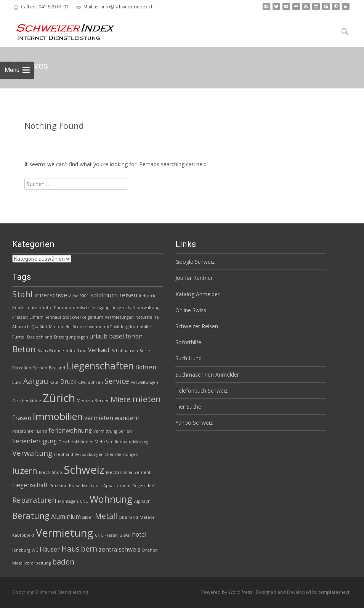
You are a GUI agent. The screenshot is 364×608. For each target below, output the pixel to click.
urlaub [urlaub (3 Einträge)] (99, 336)
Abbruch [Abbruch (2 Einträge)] (21, 327)
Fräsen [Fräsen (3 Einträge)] (22, 418)
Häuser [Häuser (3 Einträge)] (50, 549)
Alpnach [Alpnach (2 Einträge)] (142, 501)
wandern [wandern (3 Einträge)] (127, 418)
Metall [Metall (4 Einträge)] (106, 516)
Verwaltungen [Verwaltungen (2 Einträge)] (144, 382)
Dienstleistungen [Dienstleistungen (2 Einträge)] (122, 454)
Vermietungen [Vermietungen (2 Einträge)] (119, 317)
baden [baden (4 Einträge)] (63, 562)
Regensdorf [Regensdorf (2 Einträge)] (144, 486)
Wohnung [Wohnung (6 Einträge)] (111, 499)
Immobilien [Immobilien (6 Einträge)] (58, 416)
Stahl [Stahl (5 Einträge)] (22, 294)
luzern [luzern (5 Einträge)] (25, 471)
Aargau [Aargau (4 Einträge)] (36, 381)
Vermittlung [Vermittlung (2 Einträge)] (105, 431)
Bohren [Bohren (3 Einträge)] (146, 367)
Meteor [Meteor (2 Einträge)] (147, 517)
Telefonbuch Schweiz (201, 391)
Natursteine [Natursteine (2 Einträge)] (147, 317)
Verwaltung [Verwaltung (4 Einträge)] (32, 453)
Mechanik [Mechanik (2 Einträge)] (92, 486)
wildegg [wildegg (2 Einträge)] (121, 327)
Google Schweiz (195, 262)
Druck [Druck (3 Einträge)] (68, 382)
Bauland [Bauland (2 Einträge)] (57, 368)
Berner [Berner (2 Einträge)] (102, 401)
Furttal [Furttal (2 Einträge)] (19, 337)
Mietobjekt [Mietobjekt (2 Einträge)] (60, 327)
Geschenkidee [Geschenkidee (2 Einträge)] (27, 401)
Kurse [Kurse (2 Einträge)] (75, 486)
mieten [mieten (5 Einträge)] (147, 399)
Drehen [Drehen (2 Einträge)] (150, 550)
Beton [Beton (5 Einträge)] (24, 349)
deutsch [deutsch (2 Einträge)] (81, 308)
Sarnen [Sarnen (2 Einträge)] (40, 368)
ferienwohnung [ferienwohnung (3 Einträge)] (70, 431)
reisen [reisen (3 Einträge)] (128, 295)
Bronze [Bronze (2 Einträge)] (80, 327)
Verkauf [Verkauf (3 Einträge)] (99, 350)
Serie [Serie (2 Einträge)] (145, 351)
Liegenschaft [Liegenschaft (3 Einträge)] (30, 485)
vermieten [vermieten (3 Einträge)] (99, 418)
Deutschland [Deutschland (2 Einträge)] (40, 337)
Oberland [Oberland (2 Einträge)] (128, 517)
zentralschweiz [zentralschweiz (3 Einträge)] (120, 549)
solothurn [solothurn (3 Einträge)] (104, 295)
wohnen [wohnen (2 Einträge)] (97, 327)
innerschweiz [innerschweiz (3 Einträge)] (53, 295)
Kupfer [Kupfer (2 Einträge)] (19, 308)
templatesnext (334, 592)
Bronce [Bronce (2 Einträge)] (57, 351)
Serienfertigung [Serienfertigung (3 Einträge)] (34, 441)
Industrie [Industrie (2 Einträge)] (148, 296)
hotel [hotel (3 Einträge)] (139, 535)
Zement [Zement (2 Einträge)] (142, 472)
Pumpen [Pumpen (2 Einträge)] (63, 308)
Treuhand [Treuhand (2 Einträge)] (63, 454)
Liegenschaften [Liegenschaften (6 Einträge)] (100, 366)
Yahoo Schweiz (194, 423)
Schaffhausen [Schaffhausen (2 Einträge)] (125, 351)
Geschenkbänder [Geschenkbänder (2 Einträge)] (76, 442)
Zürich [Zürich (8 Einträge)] (59, 398)
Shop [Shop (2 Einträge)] (57, 472)
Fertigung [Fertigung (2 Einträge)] (100, 308)
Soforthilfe (188, 342)
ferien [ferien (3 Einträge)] (134, 336)
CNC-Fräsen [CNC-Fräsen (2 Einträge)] (106, 535)
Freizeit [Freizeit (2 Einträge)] (20, 317)
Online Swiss (191, 310)
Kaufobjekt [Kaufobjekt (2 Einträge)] (23, 535)
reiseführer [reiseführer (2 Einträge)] (24, 431)
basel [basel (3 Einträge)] (116, 336)
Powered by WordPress (227, 592)
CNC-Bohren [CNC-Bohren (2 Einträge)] (91, 382)
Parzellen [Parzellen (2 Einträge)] (22, 368)
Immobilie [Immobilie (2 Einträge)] (140, 327)
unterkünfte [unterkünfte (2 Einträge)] (40, 308)
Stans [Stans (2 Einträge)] (42, 351)
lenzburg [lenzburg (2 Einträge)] (21, 550)
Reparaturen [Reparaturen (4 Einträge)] (34, 500)
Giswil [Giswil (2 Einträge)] (125, 535)
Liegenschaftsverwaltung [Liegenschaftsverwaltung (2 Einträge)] (135, 308)
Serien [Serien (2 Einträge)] (125, 431)
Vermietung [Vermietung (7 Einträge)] (65, 533)
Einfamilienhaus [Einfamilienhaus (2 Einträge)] (45, 317)
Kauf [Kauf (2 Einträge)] (54, 382)
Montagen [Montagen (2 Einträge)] (68, 501)
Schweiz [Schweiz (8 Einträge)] (84, 470)
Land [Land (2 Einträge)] (42, 431)
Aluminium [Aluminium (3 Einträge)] (66, 517)
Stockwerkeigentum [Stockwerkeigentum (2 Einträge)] (83, 317)
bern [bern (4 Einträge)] (89, 549)
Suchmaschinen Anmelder (207, 375)
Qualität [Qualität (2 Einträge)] (39, 327)
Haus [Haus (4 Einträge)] (70, 549)
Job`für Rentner (194, 278)
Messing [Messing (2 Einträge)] (141, 442)
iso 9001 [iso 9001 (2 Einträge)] (81, 296)
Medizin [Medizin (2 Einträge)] (85, 401)
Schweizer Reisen (197, 326)
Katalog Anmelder (197, 294)
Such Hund (188, 358)
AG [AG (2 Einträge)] (110, 327)
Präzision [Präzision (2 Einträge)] (59, 486)
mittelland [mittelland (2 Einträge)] (76, 351)
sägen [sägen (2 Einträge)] (83, 337)
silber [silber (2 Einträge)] (88, 517)
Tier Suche (188, 407)
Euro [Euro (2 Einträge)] (17, 382)
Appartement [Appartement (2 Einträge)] (117, 486)
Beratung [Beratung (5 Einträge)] (31, 516)
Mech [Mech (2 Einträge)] (45, 472)
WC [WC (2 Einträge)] (35, 550)
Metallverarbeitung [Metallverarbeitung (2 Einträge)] (31, 563)
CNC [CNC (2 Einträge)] (84, 501)
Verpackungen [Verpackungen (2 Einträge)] (89, 454)
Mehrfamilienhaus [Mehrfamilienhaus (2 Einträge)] (113, 442)
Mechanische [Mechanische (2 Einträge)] (119, 472)
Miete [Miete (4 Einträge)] (121, 399)
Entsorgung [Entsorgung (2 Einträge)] (65, 337)
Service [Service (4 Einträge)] (117, 381)
